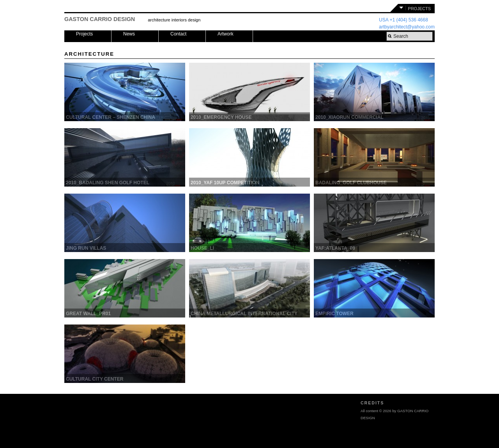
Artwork (226, 34)
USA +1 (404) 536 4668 (403, 20)
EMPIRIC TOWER (334, 314)
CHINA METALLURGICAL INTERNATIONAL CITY (244, 314)
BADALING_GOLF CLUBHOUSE (351, 183)
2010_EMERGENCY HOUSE (221, 117)
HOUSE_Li (202, 248)
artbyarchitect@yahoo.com (407, 27)
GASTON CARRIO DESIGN (100, 19)
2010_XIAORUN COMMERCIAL (349, 117)
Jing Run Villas (86, 248)
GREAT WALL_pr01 (88, 314)
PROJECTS (419, 9)
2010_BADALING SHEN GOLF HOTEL (108, 183)
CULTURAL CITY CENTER (95, 379)
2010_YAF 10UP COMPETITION (225, 183)
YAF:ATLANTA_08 (335, 248)
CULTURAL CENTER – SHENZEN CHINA (111, 117)
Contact (178, 34)
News (129, 34)
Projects (84, 34)
